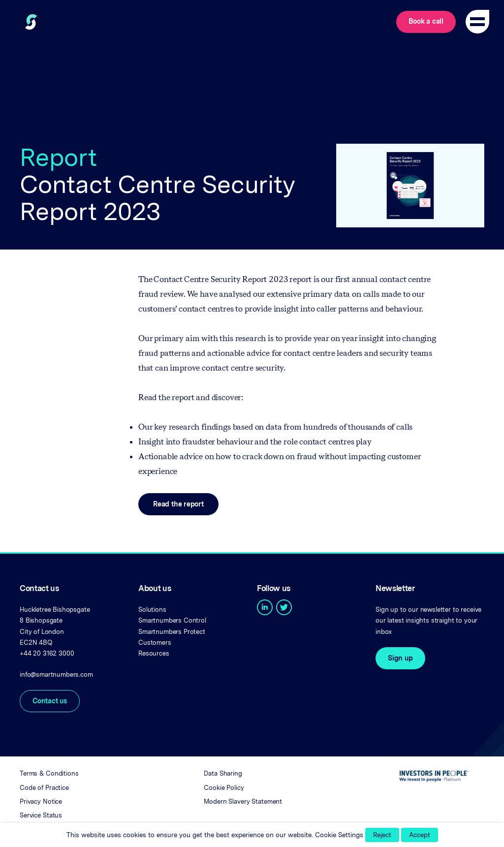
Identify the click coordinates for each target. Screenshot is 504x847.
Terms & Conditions (49, 773)
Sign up (400, 658)
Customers (155, 643)
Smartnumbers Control (172, 620)
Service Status (41, 815)
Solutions (152, 610)
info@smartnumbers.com (56, 674)
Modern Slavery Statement (243, 801)
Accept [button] (420, 835)
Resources (154, 653)
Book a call (426, 21)
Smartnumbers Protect (172, 632)
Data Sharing (223, 773)
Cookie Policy (224, 788)
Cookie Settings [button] (339, 835)
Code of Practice (44, 788)
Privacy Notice (41, 801)
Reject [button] (382, 835)
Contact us (50, 701)
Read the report (178, 504)
